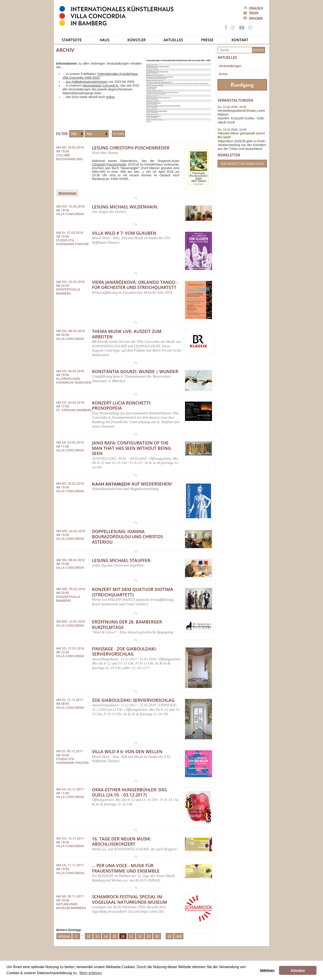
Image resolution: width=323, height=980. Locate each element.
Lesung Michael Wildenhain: (125, 207)
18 (140, 936)
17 (131, 936)
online (110, 97)
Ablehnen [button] (267, 970)
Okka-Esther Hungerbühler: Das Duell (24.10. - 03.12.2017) (129, 792)
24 (170, 936)
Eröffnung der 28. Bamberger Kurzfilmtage (127, 625)
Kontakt (240, 40)
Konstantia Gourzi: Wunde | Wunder (135, 372)
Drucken (256, 18)
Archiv (223, 74)
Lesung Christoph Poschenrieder (131, 148)
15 (114, 936)
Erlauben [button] (298, 970)
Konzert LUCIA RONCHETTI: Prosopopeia (122, 406)
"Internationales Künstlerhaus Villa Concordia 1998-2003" (100, 76)
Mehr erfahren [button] (91, 973)
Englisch (254, 8)
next (179, 936)
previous (64, 936)
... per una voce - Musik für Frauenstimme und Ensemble (126, 868)
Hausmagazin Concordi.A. (101, 85)
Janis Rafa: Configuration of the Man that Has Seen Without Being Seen (131, 448)
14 (106, 936)
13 (97, 936)
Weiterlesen (67, 193)
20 (157, 936)
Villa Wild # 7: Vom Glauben (124, 233)
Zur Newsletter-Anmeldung (242, 164)
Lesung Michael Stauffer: (122, 560)
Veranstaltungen (230, 66)
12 (89, 936)
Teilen (254, 13)
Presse (207, 40)
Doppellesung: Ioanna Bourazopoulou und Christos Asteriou (127, 537)
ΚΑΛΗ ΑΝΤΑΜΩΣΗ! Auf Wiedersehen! (132, 484)
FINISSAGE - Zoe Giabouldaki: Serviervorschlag (124, 651)
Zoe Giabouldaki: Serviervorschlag (133, 700)
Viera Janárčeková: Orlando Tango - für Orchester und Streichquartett (135, 285)
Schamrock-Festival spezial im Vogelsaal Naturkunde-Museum (130, 899)
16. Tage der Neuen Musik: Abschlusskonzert (122, 841)
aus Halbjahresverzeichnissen (87, 82)
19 (148, 936)
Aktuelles (173, 40)
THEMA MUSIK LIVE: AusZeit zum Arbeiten (127, 334)
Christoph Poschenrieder (109, 164)
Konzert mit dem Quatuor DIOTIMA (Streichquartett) (133, 592)
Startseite (72, 40)
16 (123, 936)
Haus (105, 40)
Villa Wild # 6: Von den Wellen (127, 752)
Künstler (136, 40)
